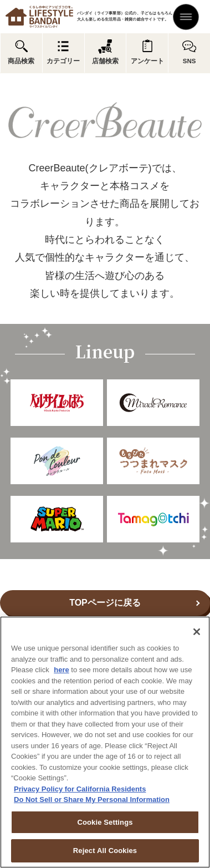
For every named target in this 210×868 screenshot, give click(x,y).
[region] (105, 742)
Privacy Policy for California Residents (80, 789)
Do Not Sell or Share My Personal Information (92, 800)
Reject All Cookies (105, 851)
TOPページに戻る (105, 603)
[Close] (197, 632)
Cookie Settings (105, 822)
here (61, 670)
